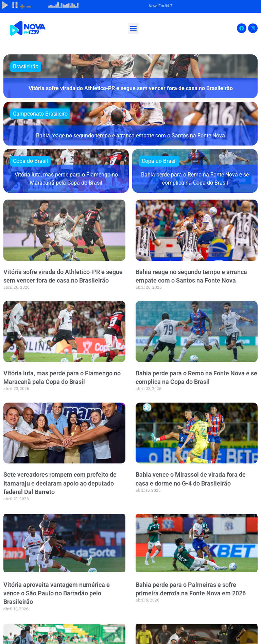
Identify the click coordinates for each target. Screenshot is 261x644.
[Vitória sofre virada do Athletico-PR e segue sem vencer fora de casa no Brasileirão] (130, 76)
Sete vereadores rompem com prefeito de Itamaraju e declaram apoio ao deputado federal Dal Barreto (60, 483)
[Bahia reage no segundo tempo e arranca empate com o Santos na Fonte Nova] (130, 124)
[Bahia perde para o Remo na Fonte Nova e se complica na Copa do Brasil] (195, 171)
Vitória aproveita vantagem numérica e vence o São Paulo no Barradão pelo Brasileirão (57, 593)
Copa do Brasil (30, 161)
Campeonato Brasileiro (40, 114)
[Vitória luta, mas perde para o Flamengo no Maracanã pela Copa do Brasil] (66, 171)
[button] (133, 28)
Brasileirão (26, 66)
